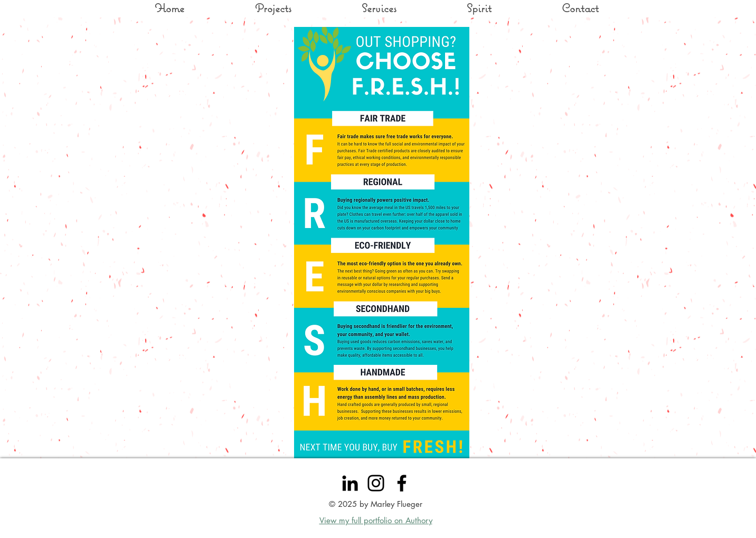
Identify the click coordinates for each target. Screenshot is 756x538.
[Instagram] (376, 483)
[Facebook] (402, 483)
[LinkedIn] (350, 483)
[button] (580, 8)
